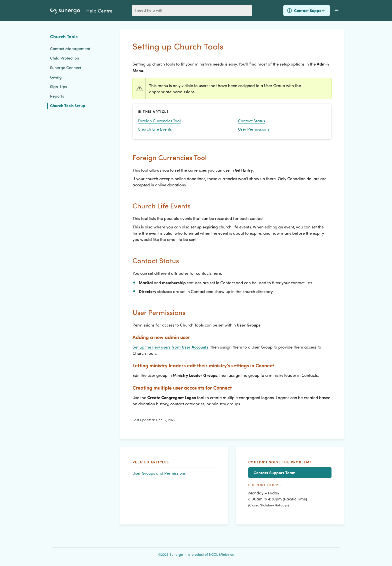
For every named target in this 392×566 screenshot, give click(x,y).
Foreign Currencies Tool (159, 121)
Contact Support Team (274, 473)
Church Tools (64, 36)
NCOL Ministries (221, 554)
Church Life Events (155, 129)
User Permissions (254, 129)
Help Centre (99, 11)
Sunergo (176, 554)
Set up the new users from (170, 347)
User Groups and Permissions (159, 473)
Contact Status (251, 121)
